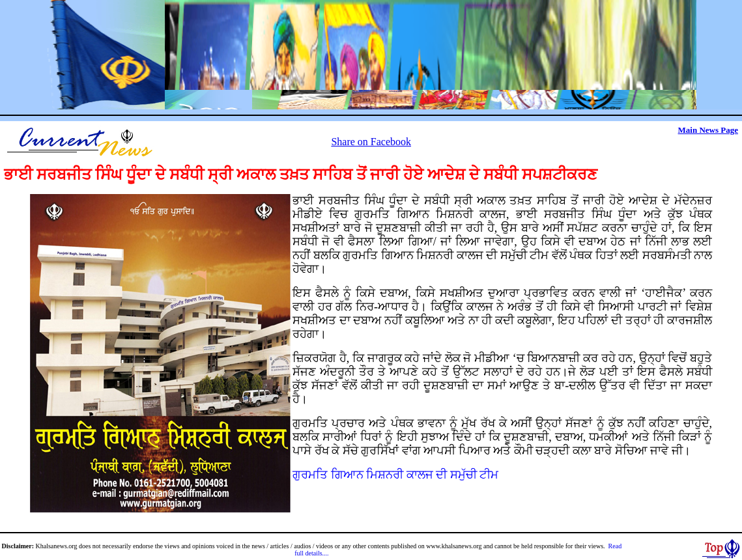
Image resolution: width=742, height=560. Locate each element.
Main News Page (708, 130)
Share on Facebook (371, 142)
